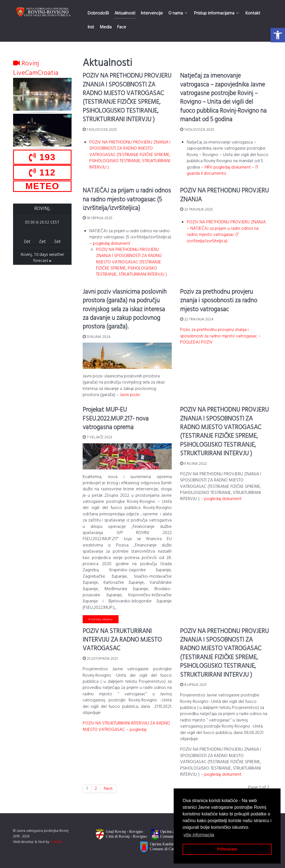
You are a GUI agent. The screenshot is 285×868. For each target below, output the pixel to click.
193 (42, 157)
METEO (42, 186)
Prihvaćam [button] (227, 849)
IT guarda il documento (223, 170)
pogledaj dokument (112, 244)
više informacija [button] (199, 835)
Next (108, 789)
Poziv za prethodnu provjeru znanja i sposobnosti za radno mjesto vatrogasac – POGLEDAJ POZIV (220, 336)
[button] (278, 35)
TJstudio (56, 842)
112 (42, 172)
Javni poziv (130, 395)
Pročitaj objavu (101, 619)
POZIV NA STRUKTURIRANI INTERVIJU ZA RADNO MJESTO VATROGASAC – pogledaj (126, 726)
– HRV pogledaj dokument (226, 167)
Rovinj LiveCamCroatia (36, 68)
